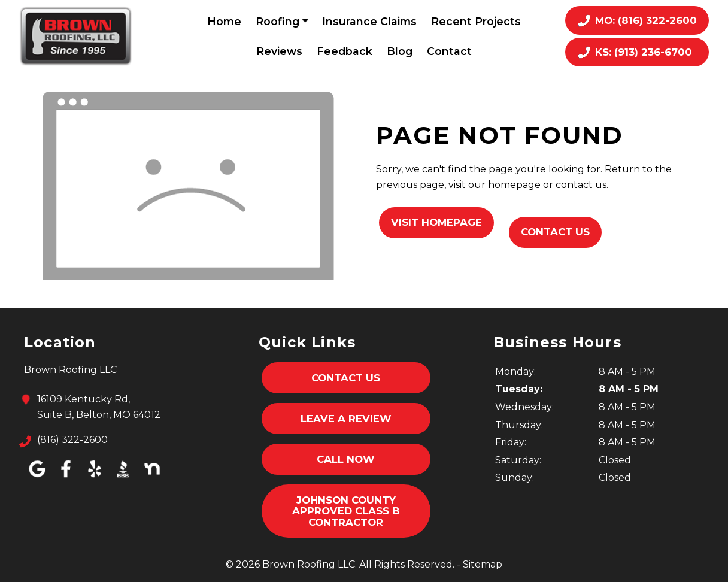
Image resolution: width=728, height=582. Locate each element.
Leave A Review (346, 419)
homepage (514, 185)
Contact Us (555, 232)
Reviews (279, 51)
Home (224, 21)
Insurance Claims (369, 21)
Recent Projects (476, 21)
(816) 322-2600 (72, 440)
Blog (400, 51)
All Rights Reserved (406, 564)
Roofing (282, 21)
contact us (581, 185)
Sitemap (483, 564)
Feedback (345, 51)
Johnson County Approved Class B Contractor (346, 511)
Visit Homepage (436, 222)
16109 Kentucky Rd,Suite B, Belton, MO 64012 (99, 406)
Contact (449, 51)
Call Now (346, 459)
